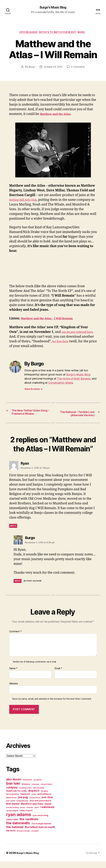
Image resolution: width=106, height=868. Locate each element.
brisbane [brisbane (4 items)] (26, 791)
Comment (15, 638)
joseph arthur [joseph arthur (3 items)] (35, 804)
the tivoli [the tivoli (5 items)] (11, 837)
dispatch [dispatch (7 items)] (34, 797)
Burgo (31, 68)
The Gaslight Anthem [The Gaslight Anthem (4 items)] (41, 830)
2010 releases (26, 33)
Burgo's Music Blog (53, 8)
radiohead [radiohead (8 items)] (47, 813)
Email (58, 675)
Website (14, 690)
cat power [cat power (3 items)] (35, 791)
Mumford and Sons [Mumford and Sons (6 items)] (32, 810)
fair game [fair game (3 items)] (44, 798)
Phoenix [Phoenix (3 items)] (30, 814)
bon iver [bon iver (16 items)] (13, 790)
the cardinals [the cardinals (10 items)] (29, 826)
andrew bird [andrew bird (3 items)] (27, 786)
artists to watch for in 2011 (59, 33)
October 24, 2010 (53, 68)
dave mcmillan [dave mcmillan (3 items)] (39, 794)
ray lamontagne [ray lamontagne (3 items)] (12, 817)
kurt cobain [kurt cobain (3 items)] (11, 807)
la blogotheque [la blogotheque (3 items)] (22, 807)
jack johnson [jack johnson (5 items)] (44, 801)
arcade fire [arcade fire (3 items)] (38, 786)
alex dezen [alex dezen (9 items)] (14, 786)
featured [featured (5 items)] (25, 801)
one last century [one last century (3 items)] (12, 814)
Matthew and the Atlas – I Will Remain (51, 320)
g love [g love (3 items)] (34, 801)
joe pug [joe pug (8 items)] (23, 804)
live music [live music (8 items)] (13, 810)
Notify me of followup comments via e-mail (34, 668)
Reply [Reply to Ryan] (13, 532)
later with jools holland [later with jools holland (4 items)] (40, 807)
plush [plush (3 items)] (37, 814)
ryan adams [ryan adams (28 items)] (18, 821)
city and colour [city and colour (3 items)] (46, 791)
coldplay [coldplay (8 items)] (12, 794)
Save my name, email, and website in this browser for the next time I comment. (52, 705)
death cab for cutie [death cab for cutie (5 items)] (16, 797)
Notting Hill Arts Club (25, 201)
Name (13, 675)
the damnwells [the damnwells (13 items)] (18, 829)
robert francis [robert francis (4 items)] (26, 817)
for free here (75, 343)
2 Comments (79, 68)
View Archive (33, 390)
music (85, 33)
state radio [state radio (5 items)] (12, 826)
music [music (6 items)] (48, 810)
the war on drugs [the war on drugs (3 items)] (23, 837)
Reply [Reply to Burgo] (18, 587)
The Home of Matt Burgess (74, 380)
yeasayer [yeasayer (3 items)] (35, 837)
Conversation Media (61, 384)
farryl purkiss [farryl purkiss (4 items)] (12, 801)
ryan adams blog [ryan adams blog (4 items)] (40, 822)
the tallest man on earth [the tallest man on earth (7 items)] (40, 834)
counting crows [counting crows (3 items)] (25, 794)
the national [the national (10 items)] (15, 833)
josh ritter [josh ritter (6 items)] (47, 804)
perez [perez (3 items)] (23, 814)
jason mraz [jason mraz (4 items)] (11, 804)
